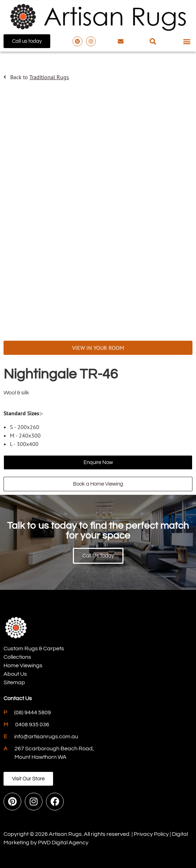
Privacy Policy (151, 834)
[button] (153, 41)
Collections (17, 657)
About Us (15, 674)
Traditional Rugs (49, 77)
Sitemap (14, 682)
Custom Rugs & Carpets (34, 649)
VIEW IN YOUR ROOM (98, 348)
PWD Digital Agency (63, 843)
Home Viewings (23, 665)
